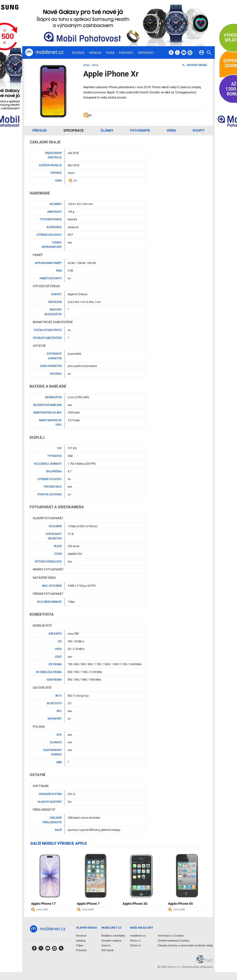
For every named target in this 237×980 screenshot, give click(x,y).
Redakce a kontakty (113, 936)
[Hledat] (209, 53)
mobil (87, 65)
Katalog (95, 53)
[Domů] (44, 52)
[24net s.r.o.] (205, 962)
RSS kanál (107, 950)
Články (107, 130)
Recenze (78, 53)
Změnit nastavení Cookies (174, 941)
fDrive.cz (135, 941)
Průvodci (126, 53)
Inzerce (106, 945)
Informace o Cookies (171, 936)
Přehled (40, 130)
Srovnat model (195, 65)
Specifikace (74, 130)
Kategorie (146, 53)
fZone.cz (136, 945)
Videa (110, 53)
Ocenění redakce (112, 941)
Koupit (199, 130)
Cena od (42, 910)
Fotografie (140, 130)
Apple (95, 65)
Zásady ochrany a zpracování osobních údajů (185, 945)
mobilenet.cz (138, 936)
